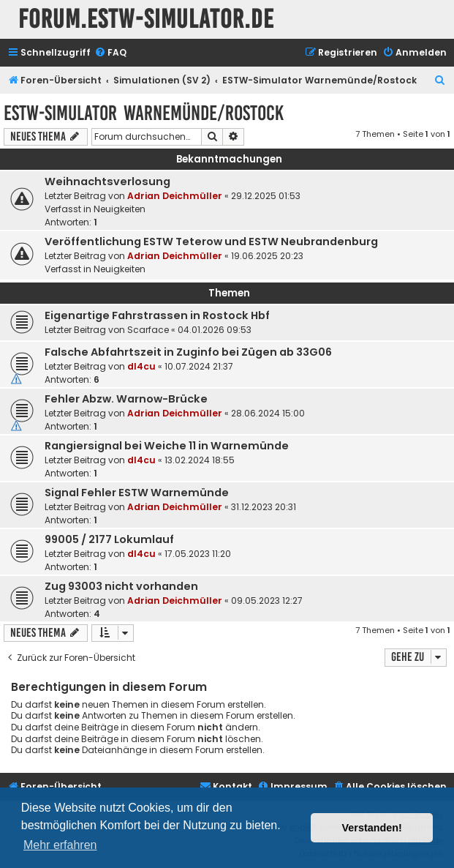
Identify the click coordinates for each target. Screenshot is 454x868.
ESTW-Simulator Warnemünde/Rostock (144, 113)
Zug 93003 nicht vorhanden (121, 586)
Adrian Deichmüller (175, 196)
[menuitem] (110, 53)
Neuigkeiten (120, 209)
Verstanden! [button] (372, 828)
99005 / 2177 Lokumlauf (109, 539)
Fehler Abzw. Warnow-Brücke (126, 399)
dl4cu (141, 366)
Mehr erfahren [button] (60, 845)
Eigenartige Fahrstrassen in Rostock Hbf (157, 315)
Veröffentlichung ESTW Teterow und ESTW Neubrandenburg (211, 242)
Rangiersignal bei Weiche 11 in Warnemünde (167, 446)
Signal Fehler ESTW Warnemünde (137, 493)
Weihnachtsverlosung (107, 182)
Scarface (148, 330)
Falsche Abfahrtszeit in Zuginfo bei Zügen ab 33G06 (188, 352)
